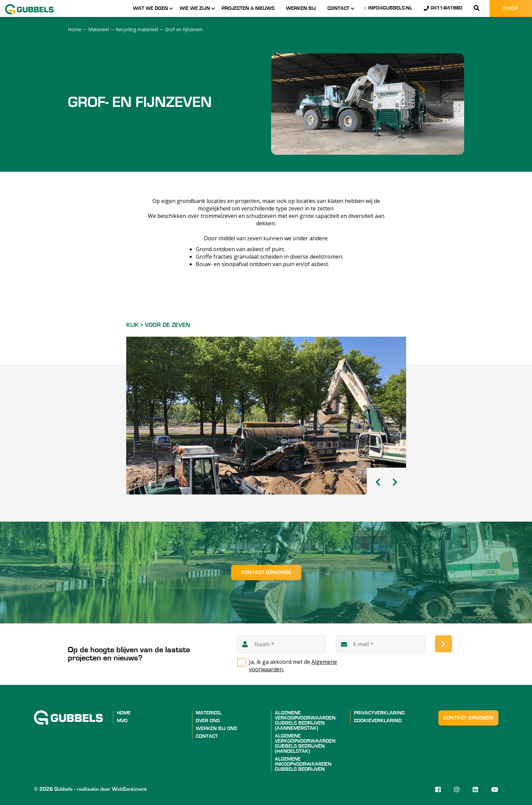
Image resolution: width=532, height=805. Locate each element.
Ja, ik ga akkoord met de (293, 666)
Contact (338, 8)
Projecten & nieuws (248, 8)
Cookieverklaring (378, 721)
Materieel (209, 713)
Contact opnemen (266, 572)
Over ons (208, 721)
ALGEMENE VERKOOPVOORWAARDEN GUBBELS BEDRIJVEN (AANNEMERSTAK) (305, 720)
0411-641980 (443, 8)
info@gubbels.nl (388, 8)
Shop (511, 8)
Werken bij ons (216, 728)
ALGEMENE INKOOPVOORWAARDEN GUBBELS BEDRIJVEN (303, 764)
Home (124, 713)
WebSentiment (129, 789)
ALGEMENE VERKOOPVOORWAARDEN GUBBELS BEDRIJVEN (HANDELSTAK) (305, 744)
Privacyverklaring (379, 713)
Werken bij (301, 8)
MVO (122, 721)
